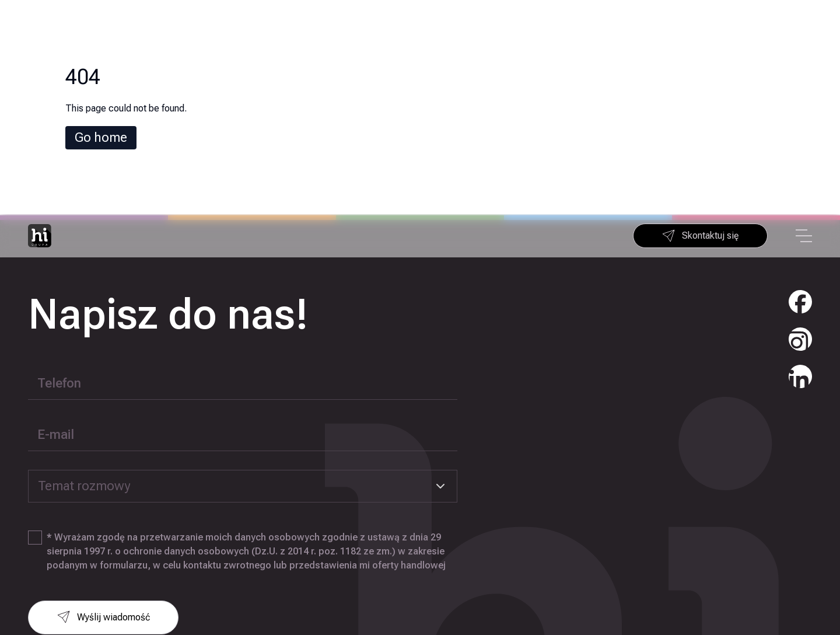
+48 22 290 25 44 (764, 575)
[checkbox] (35, 323)
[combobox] (243, 272)
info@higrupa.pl (763, 598)
